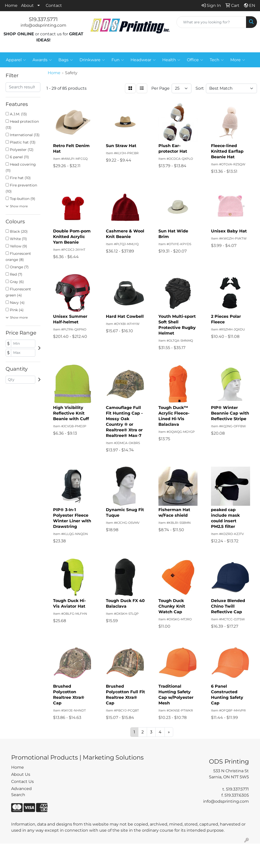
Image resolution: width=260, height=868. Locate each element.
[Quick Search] (211, 22)
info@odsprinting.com (43, 25)
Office (195, 60)
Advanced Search (21, 792)
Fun (118, 60)
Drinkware (92, 60)
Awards (42, 60)
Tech (217, 60)
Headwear (143, 60)
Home (11, 5)
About (27, 5)
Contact (54, 5)
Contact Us (22, 782)
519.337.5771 (43, 19)
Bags (66, 60)
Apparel (16, 60)
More (238, 60)
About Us (21, 774)
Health (171, 60)
